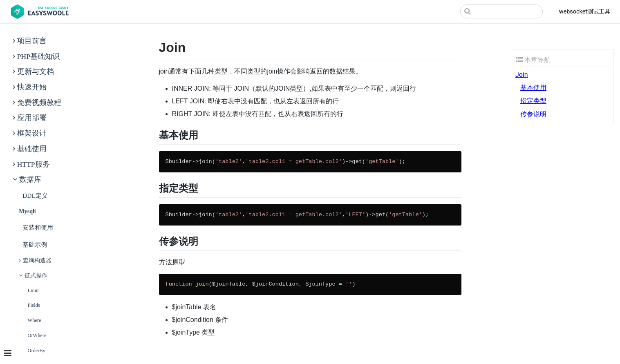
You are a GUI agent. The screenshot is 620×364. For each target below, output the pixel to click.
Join (522, 75)
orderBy (37, 350)
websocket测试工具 (585, 12)
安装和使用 (38, 227)
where (35, 320)
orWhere (37, 335)
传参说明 (533, 114)
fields (34, 305)
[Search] (501, 11)
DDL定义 (35, 195)
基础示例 (35, 245)
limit (34, 290)
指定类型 (533, 101)
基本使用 (533, 88)
